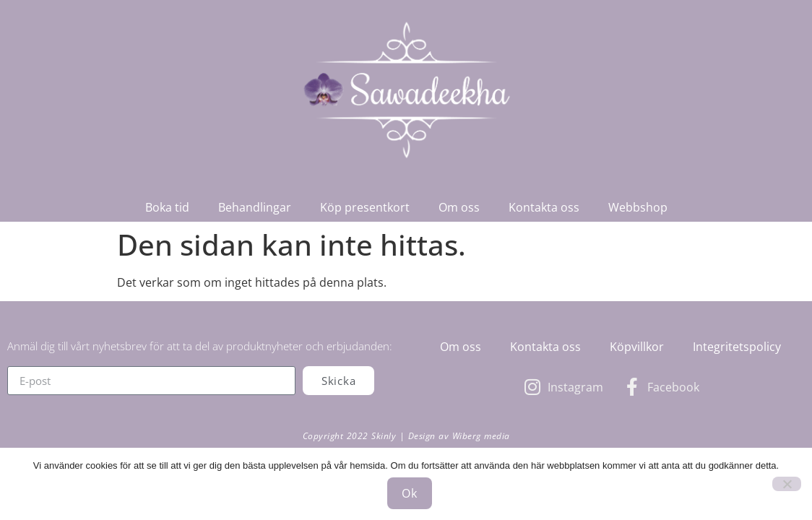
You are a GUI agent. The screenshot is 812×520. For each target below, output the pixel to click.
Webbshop (638, 207)
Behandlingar (255, 207)
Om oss (459, 207)
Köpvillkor (637, 347)
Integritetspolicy (737, 347)
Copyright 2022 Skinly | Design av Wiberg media (406, 436)
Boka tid (167, 207)
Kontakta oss (544, 207)
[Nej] (787, 484)
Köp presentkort (365, 207)
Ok (410, 493)
